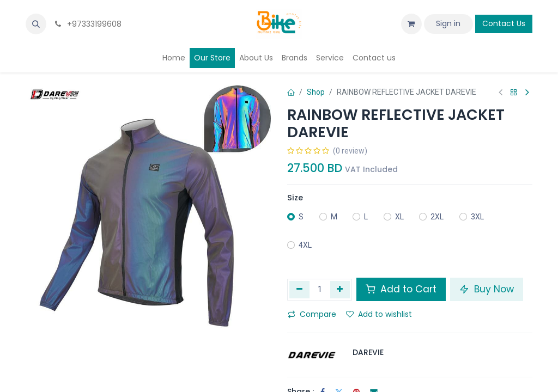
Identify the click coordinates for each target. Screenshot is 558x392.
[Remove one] (299, 290)
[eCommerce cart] (411, 24)
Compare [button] (312, 314)
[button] (36, 24)
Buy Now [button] (487, 289)
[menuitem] (174, 58)
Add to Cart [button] (401, 289)
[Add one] (340, 290)
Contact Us (504, 23)
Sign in (448, 23)
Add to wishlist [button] (379, 314)
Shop (316, 92)
